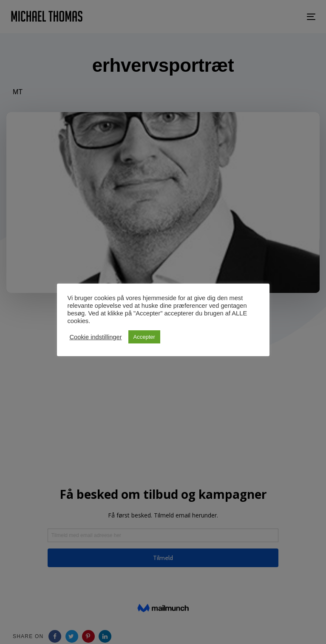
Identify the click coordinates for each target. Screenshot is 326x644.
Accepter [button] (144, 337)
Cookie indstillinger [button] (96, 337)
